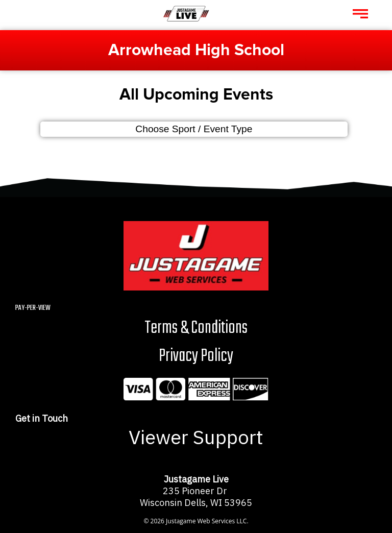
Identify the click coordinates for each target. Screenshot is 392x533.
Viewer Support (196, 437)
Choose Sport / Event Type (194, 129)
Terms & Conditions (196, 328)
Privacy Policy (196, 356)
